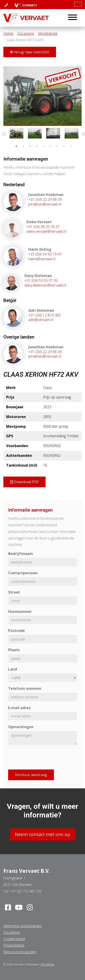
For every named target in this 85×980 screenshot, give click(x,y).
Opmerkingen (21, 727)
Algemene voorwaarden (23, 926)
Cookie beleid (14, 939)
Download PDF (24, 482)
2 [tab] (23, 146)
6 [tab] (50, 146)
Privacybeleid (14, 945)
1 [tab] (16, 146)
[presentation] (43, 757)
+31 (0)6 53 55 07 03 (41, 280)
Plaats (14, 650)
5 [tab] (44, 146)
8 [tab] (64, 146)
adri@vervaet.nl (41, 320)
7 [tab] (57, 146)
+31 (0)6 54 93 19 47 (45, 254)
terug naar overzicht (30, 52)
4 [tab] (37, 146)
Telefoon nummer (25, 688)
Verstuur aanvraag (31, 775)
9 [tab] (71, 146)
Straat (14, 592)
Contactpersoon (23, 573)
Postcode (17, 631)
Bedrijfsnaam (21, 554)
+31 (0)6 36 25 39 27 (43, 227)
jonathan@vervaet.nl (45, 204)
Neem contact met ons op (43, 834)
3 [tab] (30, 146)
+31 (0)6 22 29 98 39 (45, 199)
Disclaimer (12, 932)
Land (13, 669)
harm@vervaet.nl (42, 259)
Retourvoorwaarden (20, 952)
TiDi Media (47, 964)
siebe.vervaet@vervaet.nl (46, 231)
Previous (4, 134)
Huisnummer (20, 611)
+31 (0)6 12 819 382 (45, 315)
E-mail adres (19, 708)
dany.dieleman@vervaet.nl (45, 285)
